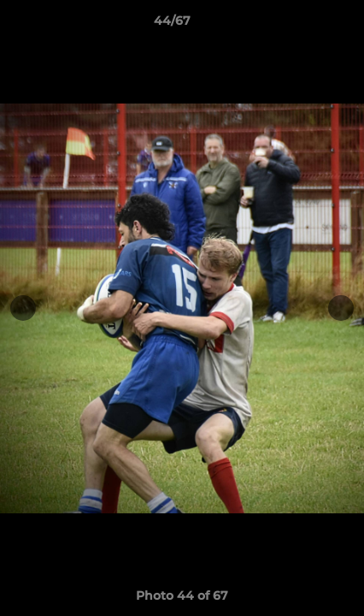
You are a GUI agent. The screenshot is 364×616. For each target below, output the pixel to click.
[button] (302, 25)
